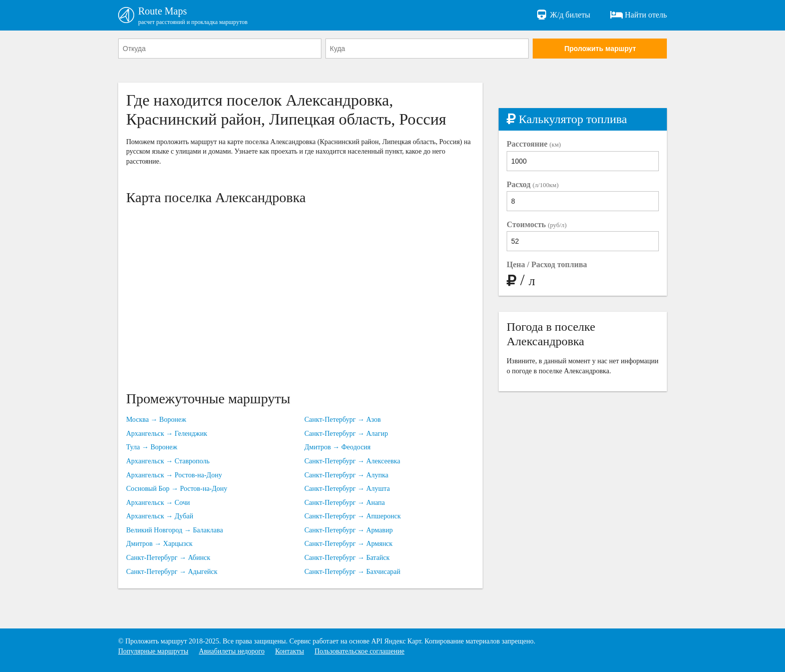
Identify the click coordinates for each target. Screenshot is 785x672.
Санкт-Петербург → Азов (343, 420)
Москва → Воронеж (156, 420)
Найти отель (639, 15)
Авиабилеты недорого (232, 651)
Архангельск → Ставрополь (168, 461)
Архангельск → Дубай (160, 516)
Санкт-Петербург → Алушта (347, 489)
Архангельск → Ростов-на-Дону (174, 475)
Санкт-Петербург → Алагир (346, 434)
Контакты (289, 651)
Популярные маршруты (153, 651)
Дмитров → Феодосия (337, 447)
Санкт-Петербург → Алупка (346, 475)
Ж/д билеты (563, 15)
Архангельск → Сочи (158, 503)
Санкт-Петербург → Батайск (347, 558)
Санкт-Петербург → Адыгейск (172, 572)
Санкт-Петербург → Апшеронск (353, 516)
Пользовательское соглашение (359, 651)
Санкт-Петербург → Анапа (345, 503)
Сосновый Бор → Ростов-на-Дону (177, 489)
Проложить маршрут (600, 49)
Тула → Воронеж (152, 447)
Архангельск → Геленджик (167, 434)
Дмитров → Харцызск (159, 544)
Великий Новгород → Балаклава (174, 530)
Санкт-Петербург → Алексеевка (352, 461)
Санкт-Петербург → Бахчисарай (352, 572)
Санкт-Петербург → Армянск (348, 544)
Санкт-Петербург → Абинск (168, 558)
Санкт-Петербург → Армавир (348, 530)
